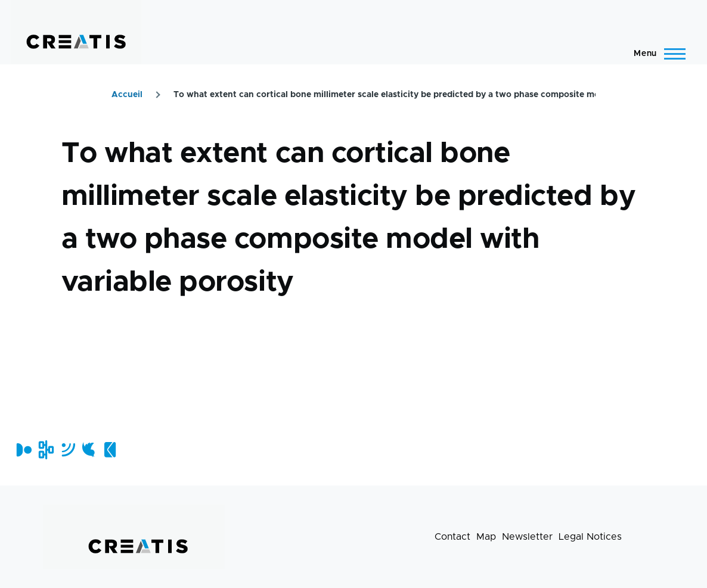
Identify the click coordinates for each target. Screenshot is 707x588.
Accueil (127, 95)
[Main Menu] (656, 54)
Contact (452, 537)
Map (486, 537)
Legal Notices (590, 537)
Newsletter (527, 537)
